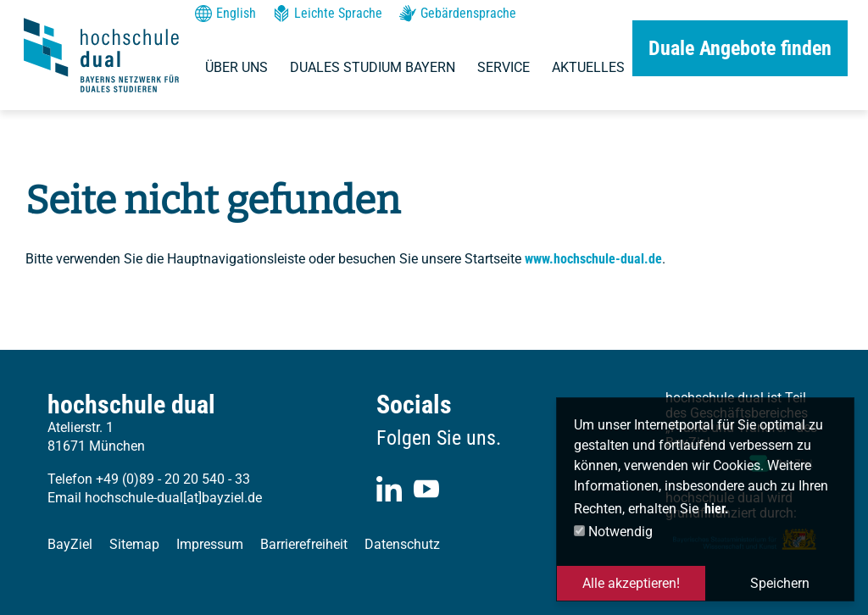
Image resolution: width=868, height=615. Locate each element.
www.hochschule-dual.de (593, 259)
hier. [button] (717, 509)
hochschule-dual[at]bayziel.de (173, 498)
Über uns (236, 67)
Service (504, 67)
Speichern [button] (780, 583)
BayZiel (70, 544)
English (225, 14)
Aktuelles (588, 67)
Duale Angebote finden (740, 48)
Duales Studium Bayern (373, 67)
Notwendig (613, 532)
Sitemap (134, 544)
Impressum (210, 544)
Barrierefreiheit (304, 544)
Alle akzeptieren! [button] (631, 583)
